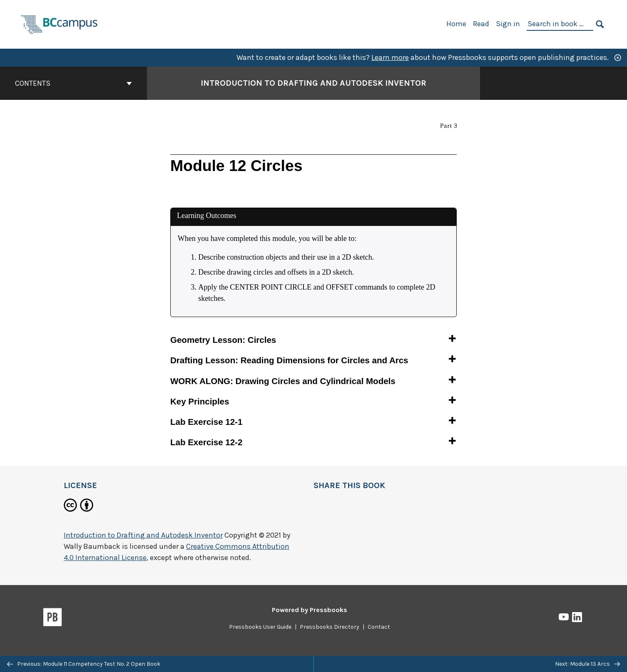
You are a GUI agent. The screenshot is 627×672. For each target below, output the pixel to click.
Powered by (310, 610)
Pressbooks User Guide (260, 627)
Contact (379, 627)
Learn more (390, 57)
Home (456, 24)
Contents (73, 83)
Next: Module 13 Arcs (587, 664)
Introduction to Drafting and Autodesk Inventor (143, 535)
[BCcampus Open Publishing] (60, 24)
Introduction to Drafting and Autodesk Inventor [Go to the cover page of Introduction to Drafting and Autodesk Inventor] (313, 83)
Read (481, 24)
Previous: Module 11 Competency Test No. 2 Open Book (84, 664)
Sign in (508, 24)
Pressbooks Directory (330, 627)
